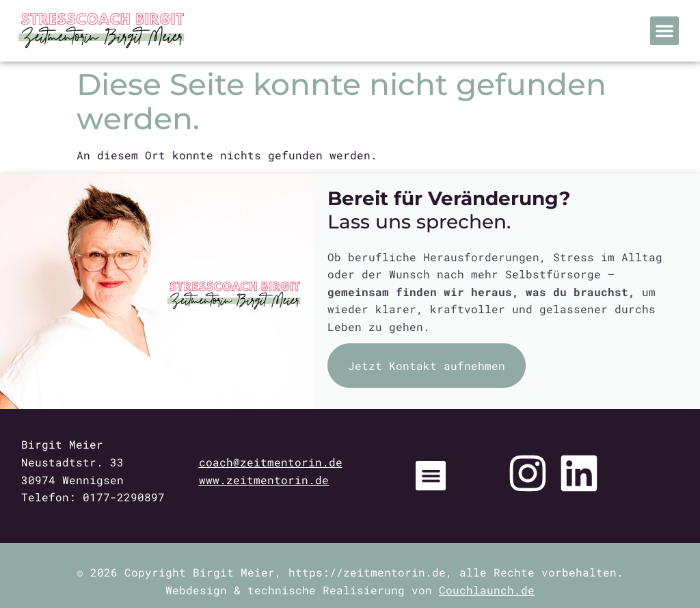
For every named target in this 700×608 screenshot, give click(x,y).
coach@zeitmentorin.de (271, 462)
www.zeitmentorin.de (264, 480)
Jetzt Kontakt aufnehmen (427, 366)
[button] (664, 31)
